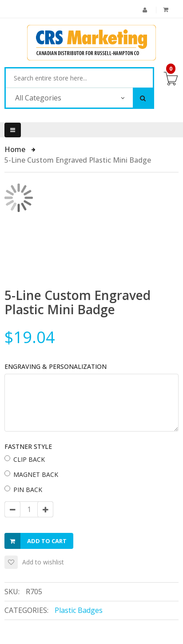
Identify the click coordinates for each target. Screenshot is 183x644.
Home (16, 149)
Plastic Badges (79, 610)
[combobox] (79, 78)
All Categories (38, 98)
